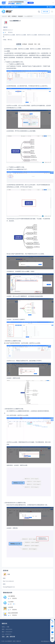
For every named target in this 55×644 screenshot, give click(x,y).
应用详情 (19, 44)
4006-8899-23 (14, 7)
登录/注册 (45, 12)
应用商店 (14, 16)
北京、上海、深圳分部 (8, 637)
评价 (35, 44)
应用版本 (25, 44)
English (50, 7)
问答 (39, 44)
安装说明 (31, 44)
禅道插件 (21, 16)
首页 (9, 16)
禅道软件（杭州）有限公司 (14, 641)
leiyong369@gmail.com (9, 587)
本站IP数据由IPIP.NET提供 (47, 641)
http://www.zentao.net (8, 581)
